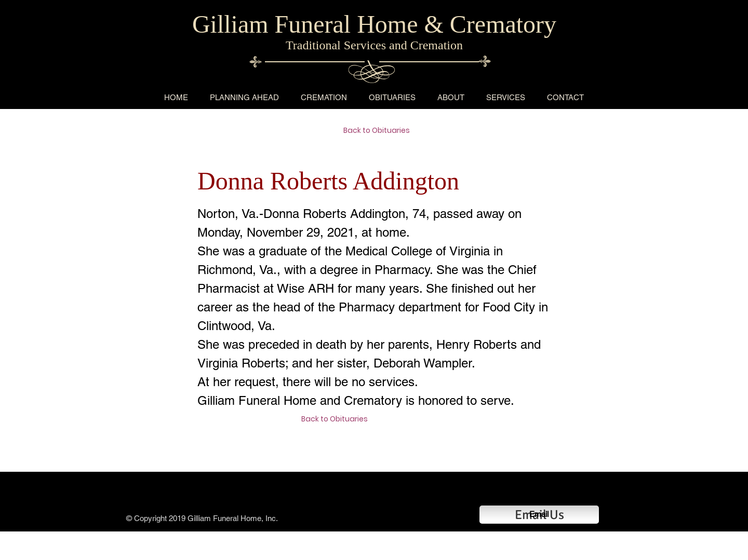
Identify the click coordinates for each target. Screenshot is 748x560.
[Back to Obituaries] (380, 131)
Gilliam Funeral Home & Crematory (374, 24)
